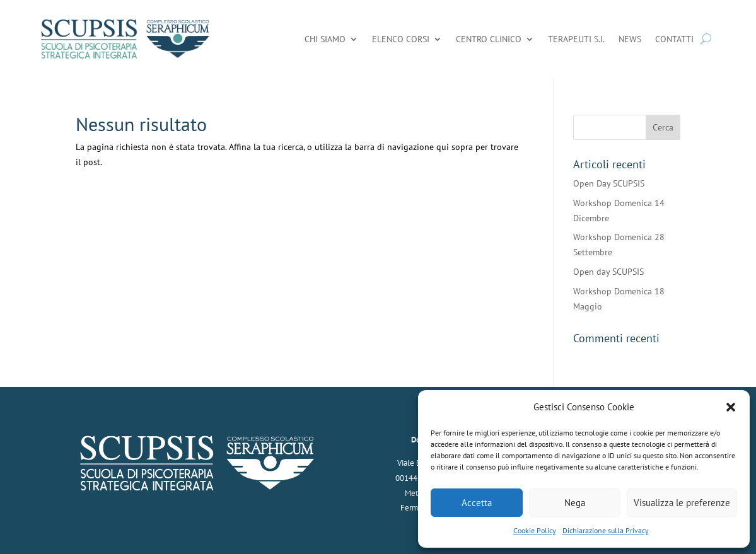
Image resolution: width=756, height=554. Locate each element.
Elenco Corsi (401, 39)
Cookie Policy (535, 530)
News (630, 39)
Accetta (477, 503)
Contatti (674, 39)
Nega (575, 503)
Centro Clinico (489, 39)
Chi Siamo (325, 39)
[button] (731, 407)
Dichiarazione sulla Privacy (606, 530)
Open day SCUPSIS (608, 272)
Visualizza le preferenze (682, 503)
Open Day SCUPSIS (609, 183)
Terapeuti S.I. (576, 39)
